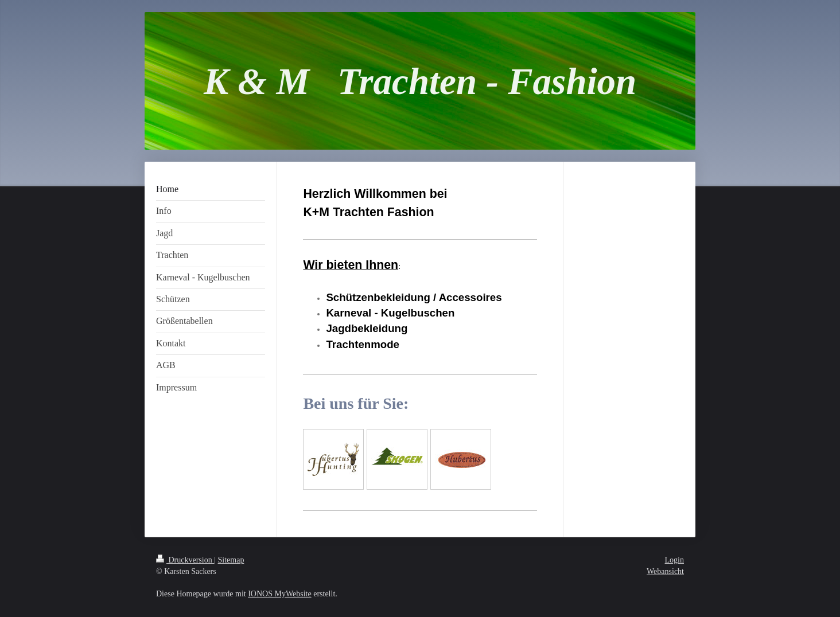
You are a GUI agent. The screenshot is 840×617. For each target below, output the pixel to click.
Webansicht (665, 571)
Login (674, 560)
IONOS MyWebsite (279, 594)
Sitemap (231, 560)
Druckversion (185, 560)
